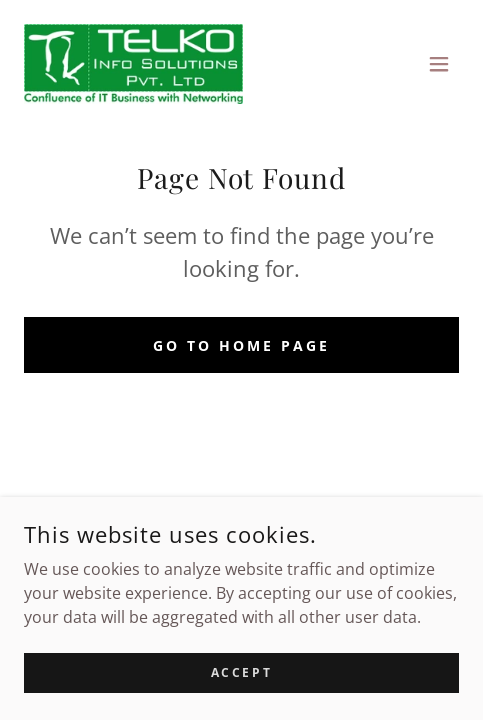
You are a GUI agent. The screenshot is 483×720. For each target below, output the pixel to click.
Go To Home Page (241, 345)
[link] (133, 64)
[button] (439, 64)
